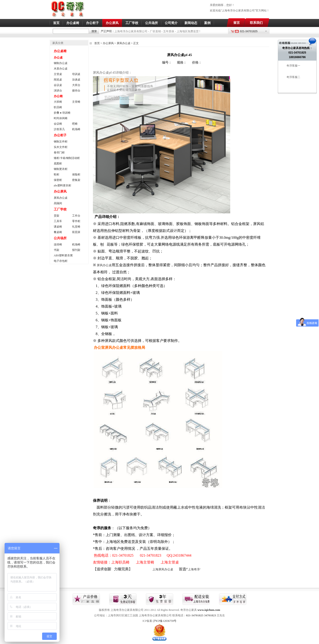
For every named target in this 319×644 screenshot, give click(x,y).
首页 (56, 23)
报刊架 (76, 250)
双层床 (76, 232)
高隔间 (58, 203)
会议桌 (58, 85)
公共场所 (151, 23)
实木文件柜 (61, 147)
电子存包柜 (61, 261)
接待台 (76, 91)
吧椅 (75, 124)
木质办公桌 (61, 69)
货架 (57, 216)
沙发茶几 (59, 129)
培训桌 (76, 74)
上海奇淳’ (194, 569)
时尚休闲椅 (61, 118)
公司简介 (171, 23)
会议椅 (58, 124)
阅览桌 (58, 80)
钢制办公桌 (61, 63)
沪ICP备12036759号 (165, 621)
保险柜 (76, 174)
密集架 (76, 180)
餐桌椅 (58, 232)
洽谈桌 (76, 80)
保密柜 (58, 180)
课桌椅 (58, 227)
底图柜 (58, 164)
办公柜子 (92, 23)
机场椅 (76, 129)
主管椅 (76, 102)
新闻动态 (191, 23)
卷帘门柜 (59, 153)
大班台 (76, 85)
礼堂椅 (76, 227)
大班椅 (58, 102)
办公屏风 (112, 23)
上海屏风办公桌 (163, 569)
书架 (57, 250)
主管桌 (58, 74)
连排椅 (58, 244)
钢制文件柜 (61, 142)
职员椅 (58, 107)
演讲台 (58, 91)
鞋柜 (57, 174)
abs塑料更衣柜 (62, 185)
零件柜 (76, 221)
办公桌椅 (73, 23)
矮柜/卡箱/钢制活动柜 (67, 158)
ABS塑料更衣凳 (63, 255)
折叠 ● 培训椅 (62, 113)
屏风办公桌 (124, 43)
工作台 (76, 216)
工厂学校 (132, 23)
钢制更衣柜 (61, 169)
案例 (207, 23)
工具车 (58, 221)
